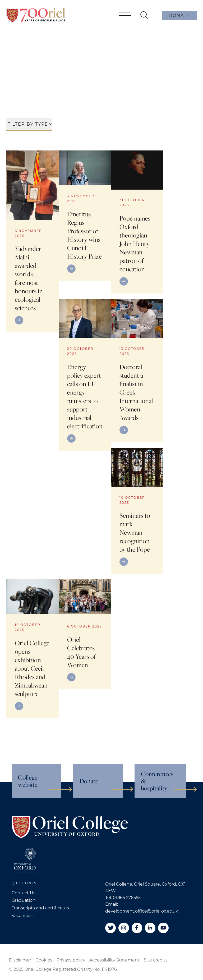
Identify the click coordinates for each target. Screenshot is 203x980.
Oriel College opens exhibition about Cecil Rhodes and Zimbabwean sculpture (32, 668)
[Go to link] (33, 320)
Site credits (156, 960)
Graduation (24, 900)
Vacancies (22, 916)
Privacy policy (71, 960)
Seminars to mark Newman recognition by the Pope (135, 532)
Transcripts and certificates (40, 908)
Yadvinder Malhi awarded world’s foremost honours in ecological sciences (29, 278)
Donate (179, 15)
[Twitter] (110, 928)
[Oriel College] (36, 15)
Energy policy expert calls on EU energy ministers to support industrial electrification (85, 396)
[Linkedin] (150, 928)
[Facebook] (137, 928)
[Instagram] (124, 928)
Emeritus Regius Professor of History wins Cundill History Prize (84, 235)
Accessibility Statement (114, 960)
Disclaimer (20, 960)
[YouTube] (163, 928)
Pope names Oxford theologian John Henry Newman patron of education (135, 244)
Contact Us (24, 893)
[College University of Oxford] (25, 859)
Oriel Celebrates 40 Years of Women (81, 652)
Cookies (44, 960)
